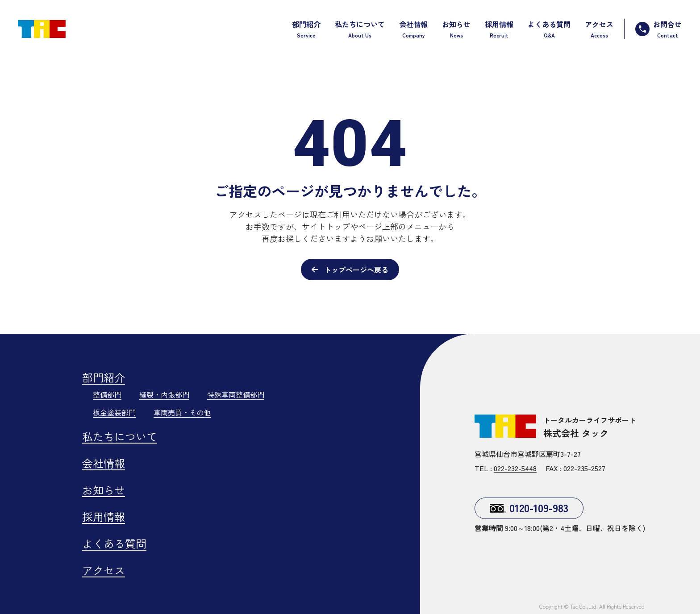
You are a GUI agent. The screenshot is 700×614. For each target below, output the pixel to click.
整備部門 (107, 394)
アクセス (104, 570)
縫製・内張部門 (164, 394)
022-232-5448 (515, 468)
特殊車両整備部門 (236, 394)
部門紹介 (104, 377)
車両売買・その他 (182, 412)
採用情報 (104, 517)
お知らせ (104, 490)
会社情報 (104, 463)
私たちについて (120, 436)
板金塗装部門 (114, 412)
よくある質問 (114, 543)
